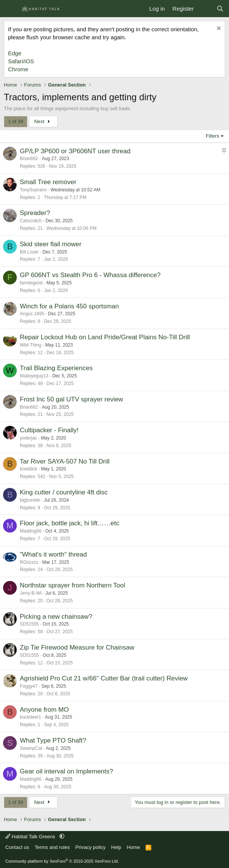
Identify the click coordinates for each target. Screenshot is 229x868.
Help (116, 847)
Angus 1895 (32, 314)
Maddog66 (31, 531)
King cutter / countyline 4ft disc (64, 492)
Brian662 (29, 159)
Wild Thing (30, 345)
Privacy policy (90, 847)
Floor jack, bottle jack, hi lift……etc (70, 523)
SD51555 (29, 624)
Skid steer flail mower (51, 244)
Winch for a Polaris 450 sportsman (69, 306)
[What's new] (205, 9)
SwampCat (31, 748)
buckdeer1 (30, 717)
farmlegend (31, 283)
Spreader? (35, 213)
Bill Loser (29, 252)
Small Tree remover (48, 182)
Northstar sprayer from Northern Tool (73, 585)
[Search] (220, 9)
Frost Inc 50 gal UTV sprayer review (71, 399)
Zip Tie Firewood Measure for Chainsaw (77, 647)
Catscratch (31, 221)
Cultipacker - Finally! (49, 430)
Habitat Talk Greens (31, 837)
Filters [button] (212, 136)
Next (43, 121)
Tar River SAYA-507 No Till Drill (65, 461)
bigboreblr (30, 500)
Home (134, 847)
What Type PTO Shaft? (53, 740)
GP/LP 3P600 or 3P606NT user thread (75, 151)
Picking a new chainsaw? (56, 617)
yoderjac (28, 438)
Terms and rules (52, 847)
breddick (28, 469)
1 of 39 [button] (16, 121)
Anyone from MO (44, 710)
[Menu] (10, 9)
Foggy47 (29, 686)
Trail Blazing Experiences (56, 368)
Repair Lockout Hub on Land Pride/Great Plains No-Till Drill (105, 337)
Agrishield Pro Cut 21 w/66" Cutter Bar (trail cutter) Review (104, 678)
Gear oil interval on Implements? (66, 771)
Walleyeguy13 (34, 376)
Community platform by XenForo (62, 861)
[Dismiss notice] (218, 29)
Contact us (17, 847)
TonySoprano (33, 190)
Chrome (18, 69)
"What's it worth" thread (53, 554)
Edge (15, 53)
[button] (62, 837)
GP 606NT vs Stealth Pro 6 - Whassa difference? (90, 275)
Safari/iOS (21, 61)
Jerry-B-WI (31, 593)
